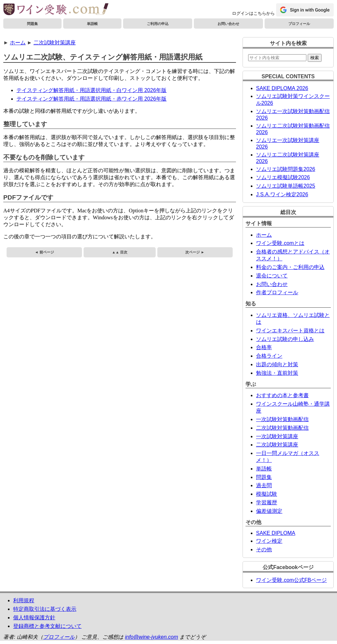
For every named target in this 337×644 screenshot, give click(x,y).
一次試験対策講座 (277, 436)
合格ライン (269, 356)
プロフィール (299, 24)
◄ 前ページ (44, 252)
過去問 (264, 485)
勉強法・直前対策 (277, 373)
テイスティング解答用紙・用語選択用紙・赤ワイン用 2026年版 (91, 99)
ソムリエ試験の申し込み (285, 339)
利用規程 (24, 600)
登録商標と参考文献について (47, 626)
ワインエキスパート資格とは (290, 331)
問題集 (32, 24)
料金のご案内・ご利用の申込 (290, 267)
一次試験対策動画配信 (282, 419)
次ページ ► (195, 252)
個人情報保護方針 (34, 618)
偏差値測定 (269, 511)
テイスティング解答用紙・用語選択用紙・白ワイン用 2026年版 (91, 90)
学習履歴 (267, 502)
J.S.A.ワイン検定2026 (282, 194)
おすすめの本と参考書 (282, 395)
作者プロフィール (277, 292)
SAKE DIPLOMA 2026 (282, 88)
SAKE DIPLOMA (276, 533)
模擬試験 (267, 494)
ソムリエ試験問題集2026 (286, 169)
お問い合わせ (228, 24)
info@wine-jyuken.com (152, 637)
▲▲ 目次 (120, 252)
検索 (315, 58)
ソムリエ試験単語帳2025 (286, 186)
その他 (264, 549)
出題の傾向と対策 (277, 364)
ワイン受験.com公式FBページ (291, 580)
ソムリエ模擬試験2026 (283, 177)
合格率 (264, 347)
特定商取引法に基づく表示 (45, 609)
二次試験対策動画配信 (282, 428)
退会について (272, 276)
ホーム (18, 43)
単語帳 (92, 24)
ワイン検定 (269, 541)
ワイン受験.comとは (280, 243)
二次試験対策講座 (55, 43)
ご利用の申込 (158, 24)
